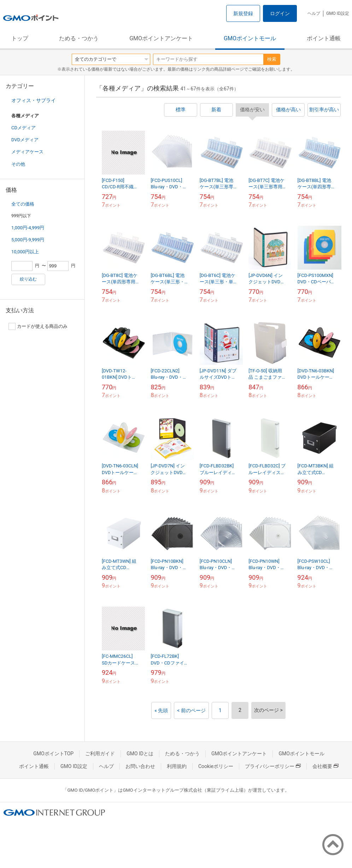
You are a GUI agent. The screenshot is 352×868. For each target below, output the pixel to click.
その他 (18, 164)
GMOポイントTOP (53, 754)
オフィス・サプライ (34, 100)
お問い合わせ (140, 766)
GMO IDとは (140, 754)
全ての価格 (23, 204)
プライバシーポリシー (273, 766)
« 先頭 (161, 710)
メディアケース (27, 152)
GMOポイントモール (250, 38)
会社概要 (325, 766)
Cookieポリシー (216, 766)
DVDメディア (25, 140)
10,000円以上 (25, 252)
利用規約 (177, 766)
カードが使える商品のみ (38, 326)
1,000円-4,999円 (28, 228)
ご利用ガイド (100, 754)
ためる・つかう (79, 38)
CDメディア (24, 128)
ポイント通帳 (324, 38)
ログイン (280, 13)
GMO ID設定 (338, 13)
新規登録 (243, 13)
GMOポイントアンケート (161, 38)
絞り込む (28, 279)
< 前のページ (191, 710)
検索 (272, 59)
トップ (20, 38)
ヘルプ (314, 13)
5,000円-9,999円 (28, 240)
